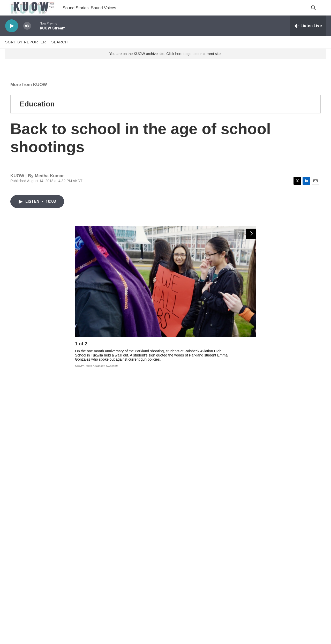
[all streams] (308, 37)
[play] (12, 38)
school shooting (165, 525)
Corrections (125, 601)
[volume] (27, 38)
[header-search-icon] (318, 14)
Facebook (118, 495)
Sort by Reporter (26, 54)
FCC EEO (124, 589)
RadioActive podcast (222, 495)
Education (37, 116)
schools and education (161, 513)
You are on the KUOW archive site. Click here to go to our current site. (165, 65)
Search (59, 54)
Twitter (138, 495)
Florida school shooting (115, 525)
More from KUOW (29, 96)
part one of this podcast (104, 448)
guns (200, 513)
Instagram (165, 495)
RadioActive (229, 513)
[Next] (251, 357)
